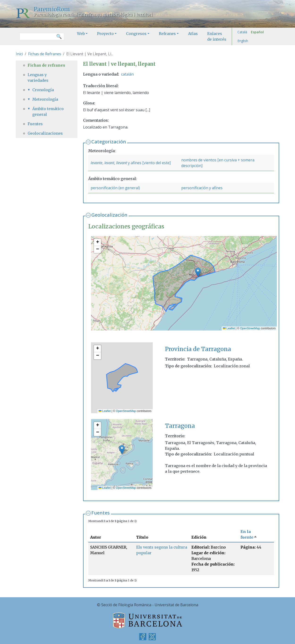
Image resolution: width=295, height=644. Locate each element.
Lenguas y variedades (38, 77)
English (243, 41)
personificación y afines (202, 188)
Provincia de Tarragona (198, 349)
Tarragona (180, 426)
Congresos (136, 34)
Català (242, 32)
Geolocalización (109, 215)
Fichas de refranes (46, 65)
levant (109, 163)
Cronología (43, 90)
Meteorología (45, 99)
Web (81, 34)
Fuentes (101, 513)
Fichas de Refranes (45, 54)
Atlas (193, 34)
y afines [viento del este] (149, 163)
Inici (19, 54)
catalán (127, 74)
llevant (122, 163)
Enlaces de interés (217, 36)
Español (257, 32)
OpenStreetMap (250, 328)
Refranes (167, 34)
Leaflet (229, 328)
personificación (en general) (115, 188)
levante (97, 163)
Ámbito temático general (48, 112)
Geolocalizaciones (45, 133)
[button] (198, 272)
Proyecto (105, 34)
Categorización (109, 142)
